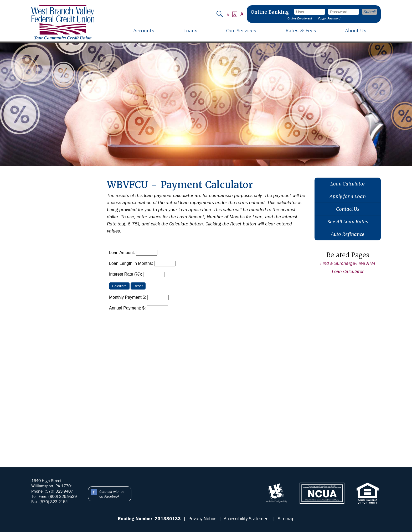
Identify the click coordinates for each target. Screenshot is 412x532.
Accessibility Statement (247, 518)
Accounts (144, 31)
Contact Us (348, 209)
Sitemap (286, 518)
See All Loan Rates (348, 222)
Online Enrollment (300, 18)
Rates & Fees (301, 31)
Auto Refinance (348, 234)
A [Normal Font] (235, 14)
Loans (190, 31)
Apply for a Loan (348, 196)
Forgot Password (329, 18)
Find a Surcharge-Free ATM (348, 263)
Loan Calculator (348, 184)
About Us (356, 31)
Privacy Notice (202, 518)
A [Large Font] (242, 14)
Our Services (241, 31)
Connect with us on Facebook (112, 494)
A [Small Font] (228, 15)
